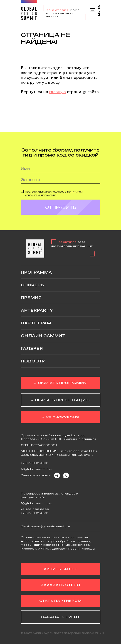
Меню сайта (95, 10)
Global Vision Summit (29, 10)
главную (58, 92)
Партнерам (36, 323)
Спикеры (33, 285)
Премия (31, 298)
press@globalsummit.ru (51, 526)
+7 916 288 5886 (35, 509)
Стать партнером (60, 601)
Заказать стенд (60, 585)
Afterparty (37, 310)
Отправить (61, 211)
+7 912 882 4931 (35, 463)
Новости (33, 361)
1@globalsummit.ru (37, 469)
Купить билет (61, 569)
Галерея (32, 348)
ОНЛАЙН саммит (43, 336)
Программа (36, 272)
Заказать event (61, 617)
